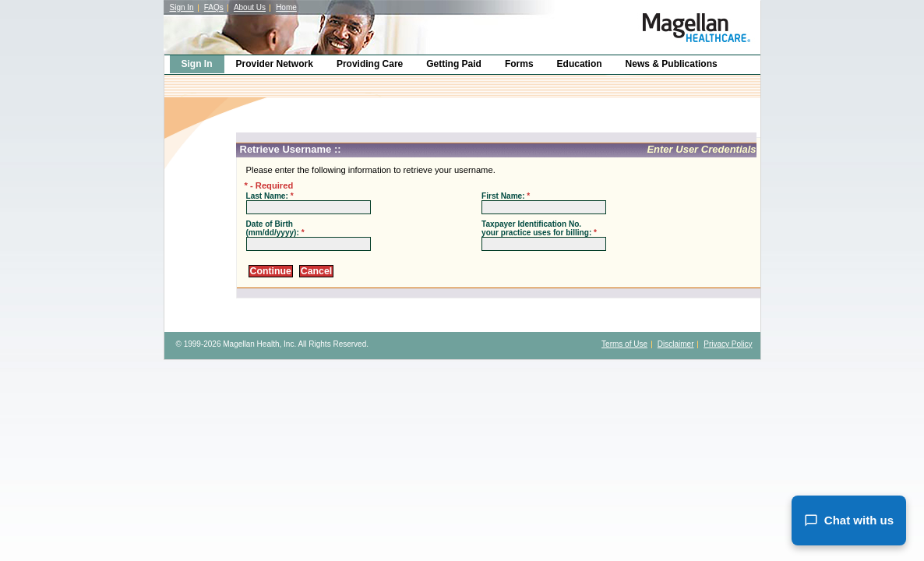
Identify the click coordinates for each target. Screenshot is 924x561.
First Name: (506, 196)
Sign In (182, 7)
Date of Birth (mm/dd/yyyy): (275, 228)
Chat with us (849, 520)
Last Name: (270, 196)
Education (580, 64)
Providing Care (370, 64)
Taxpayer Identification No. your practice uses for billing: (539, 228)
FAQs (214, 7)
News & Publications (672, 64)
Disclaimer (676, 344)
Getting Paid (454, 64)
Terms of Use (624, 344)
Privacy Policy (728, 344)
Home (286, 7)
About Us (250, 7)
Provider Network (275, 64)
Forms (519, 64)
